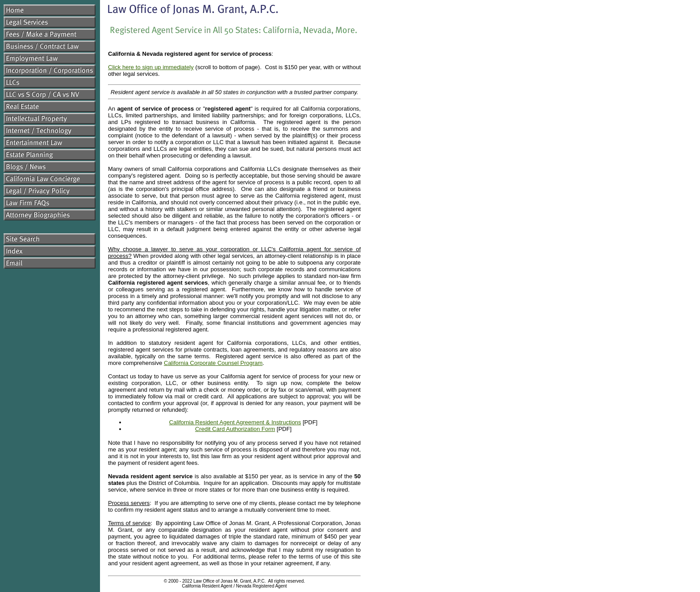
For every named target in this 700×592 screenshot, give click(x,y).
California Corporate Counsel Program (213, 363)
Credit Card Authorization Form (235, 429)
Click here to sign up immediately (151, 67)
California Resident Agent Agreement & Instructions (235, 422)
